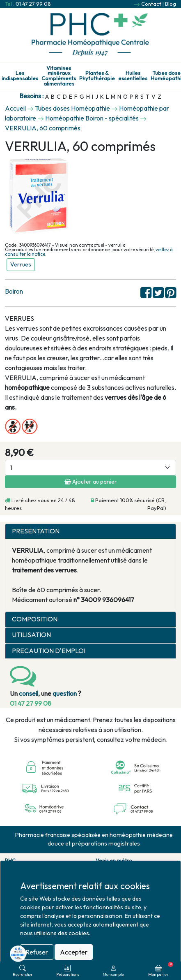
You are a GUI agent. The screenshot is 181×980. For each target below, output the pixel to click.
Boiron (14, 291)
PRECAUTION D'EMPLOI (49, 651)
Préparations (68, 971)
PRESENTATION (36, 531)
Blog (171, 4)
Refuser (37, 952)
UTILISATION (31, 635)
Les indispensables (20, 76)
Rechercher (23, 971)
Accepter (74, 952)
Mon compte (113, 971)
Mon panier (161, 969)
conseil (29, 693)
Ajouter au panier (91, 482)
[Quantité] (90, 468)
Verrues (21, 264)
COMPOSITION (35, 619)
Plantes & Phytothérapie (97, 76)
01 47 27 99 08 (33, 4)
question (65, 693)
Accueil (15, 108)
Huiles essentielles (133, 76)
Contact (151, 4)
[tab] (90, 531)
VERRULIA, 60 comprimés (43, 128)
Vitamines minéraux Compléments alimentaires (59, 76)
